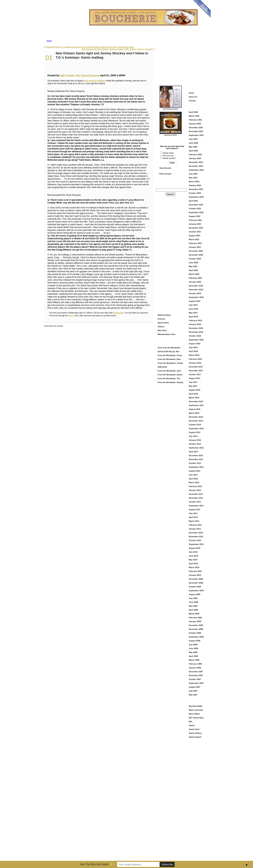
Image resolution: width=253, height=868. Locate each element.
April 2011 (193, 517)
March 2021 (194, 239)
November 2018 (196, 332)
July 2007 (193, 691)
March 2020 (194, 274)
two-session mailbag (95, 81)
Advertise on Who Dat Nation (143, 27)
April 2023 (193, 201)
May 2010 (193, 560)
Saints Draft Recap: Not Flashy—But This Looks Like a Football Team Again (170, 352)
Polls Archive (165, 174)
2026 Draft (162, 367)
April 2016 (193, 394)
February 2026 (195, 120)
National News (164, 315)
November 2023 (196, 189)
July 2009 (193, 598)
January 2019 (195, 324)
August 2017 (194, 378)
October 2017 (195, 374)
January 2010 (195, 575)
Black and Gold (196, 710)
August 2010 (194, 548)
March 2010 (194, 567)
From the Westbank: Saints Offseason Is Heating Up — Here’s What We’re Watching (170, 375)
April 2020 (193, 270)
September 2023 (196, 197)
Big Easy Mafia (196, 706)
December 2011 (196, 494)
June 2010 (193, 556)
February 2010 (195, 571)
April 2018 (193, 351)
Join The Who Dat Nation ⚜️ (96, 864)
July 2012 (193, 475)
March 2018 (194, 355)
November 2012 (196, 459)
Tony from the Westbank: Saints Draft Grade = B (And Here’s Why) (169, 348)
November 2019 (196, 290)
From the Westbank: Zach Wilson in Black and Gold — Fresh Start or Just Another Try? (169, 371)
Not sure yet (168, 156)
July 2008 (193, 645)
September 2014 (196, 428)
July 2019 (193, 305)
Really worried (169, 158)
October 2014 (195, 425)
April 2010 (193, 564)
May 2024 (193, 178)
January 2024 (195, 185)
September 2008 (196, 637)
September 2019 (196, 297)
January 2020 (195, 282)
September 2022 (196, 212)
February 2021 (195, 243)
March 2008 (194, 660)
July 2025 (193, 139)
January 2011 (195, 529)
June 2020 (193, 263)
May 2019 (193, 313)
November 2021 (196, 228)
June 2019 (193, 309)
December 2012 (196, 455)
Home (49, 41)
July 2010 (193, 552)
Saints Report (195, 737)
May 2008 (193, 652)
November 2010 (196, 537)
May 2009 (193, 606)
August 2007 (194, 687)
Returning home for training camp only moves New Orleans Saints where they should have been (90, 47)
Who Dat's (162, 330)
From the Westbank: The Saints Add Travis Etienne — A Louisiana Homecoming (170, 379)
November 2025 (196, 131)
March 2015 (194, 413)
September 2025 (196, 135)
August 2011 (194, 510)
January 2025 (195, 158)
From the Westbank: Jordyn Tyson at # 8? (170, 363)
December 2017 (196, 367)
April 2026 (193, 112)
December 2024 (196, 162)
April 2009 (193, 610)
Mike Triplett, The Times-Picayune (80, 75)
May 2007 (193, 695)
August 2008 (194, 641)
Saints (192, 725)
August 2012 (194, 471)
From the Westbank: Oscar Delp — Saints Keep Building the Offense (170, 356)
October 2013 (195, 444)
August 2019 (194, 301)
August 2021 (194, 236)
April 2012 (193, 479)
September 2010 (196, 544)
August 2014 (194, 432)
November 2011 (196, 498)
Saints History (195, 733)
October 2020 (195, 259)
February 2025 (195, 155)
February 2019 (195, 320)
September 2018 (196, 340)
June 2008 (193, 648)
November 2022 (196, 205)
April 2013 (193, 452)
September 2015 (196, 405)
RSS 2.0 (71, 316)
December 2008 (196, 625)
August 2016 (194, 390)
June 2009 (193, 602)
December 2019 (196, 286)
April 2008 (193, 656)
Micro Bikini (194, 714)
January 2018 (195, 363)
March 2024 (194, 182)
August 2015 (194, 409)
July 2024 (193, 174)
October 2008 (195, 633)
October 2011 (195, 502)
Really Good (168, 153)
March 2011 (194, 521)
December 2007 (196, 672)
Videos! (161, 327)
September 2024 (196, 170)
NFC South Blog (196, 718)
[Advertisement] (183, 62)
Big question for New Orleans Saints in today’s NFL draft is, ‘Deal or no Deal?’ (118, 49)
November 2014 (196, 421)
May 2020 (193, 266)
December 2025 (196, 128)
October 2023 (195, 193)
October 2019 (195, 293)
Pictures (161, 319)
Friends (192, 101)
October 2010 (195, 540)
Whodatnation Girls (166, 334)
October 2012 (195, 463)
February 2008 (195, 664)
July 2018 (193, 347)
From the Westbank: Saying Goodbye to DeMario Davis (170, 383)
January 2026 (195, 124)
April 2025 (193, 151)
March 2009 (194, 614)
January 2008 (195, 668)
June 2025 (193, 143)
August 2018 (194, 344)
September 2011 (196, 506)
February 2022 (195, 220)
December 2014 (196, 417)
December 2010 (196, 533)
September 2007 (196, 683)
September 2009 (196, 591)
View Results (165, 168)
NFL (191, 722)
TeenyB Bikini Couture (171, 108)
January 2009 (195, 621)
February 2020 (195, 278)
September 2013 (196, 448)
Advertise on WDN (170, 135)
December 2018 (196, 328)
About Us (193, 97)
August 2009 (194, 594)
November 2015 (196, 401)
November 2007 (196, 675)
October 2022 (195, 209)
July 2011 (193, 513)
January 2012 (195, 490)
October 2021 (195, 232)
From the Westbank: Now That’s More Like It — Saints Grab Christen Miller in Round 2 (169, 360)
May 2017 (193, 386)
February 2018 (195, 359)
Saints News (119, 313)
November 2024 (196, 166)
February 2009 (195, 618)
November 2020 (196, 255)
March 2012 (194, 482)
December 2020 (196, 251)
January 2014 (195, 440)
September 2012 (196, 467)
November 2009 (196, 583)
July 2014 (193, 436)
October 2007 (195, 679)
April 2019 (193, 317)
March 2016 (194, 398)
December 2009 (196, 579)
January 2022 (195, 224)
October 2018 (195, 336)
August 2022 (194, 216)
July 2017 (193, 382)
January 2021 (195, 247)
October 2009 (195, 587)
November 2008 (196, 629)
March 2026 (194, 116)
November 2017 (196, 371)
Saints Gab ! (194, 729)
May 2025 (193, 147)
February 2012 (195, 486)
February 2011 (195, 525)
